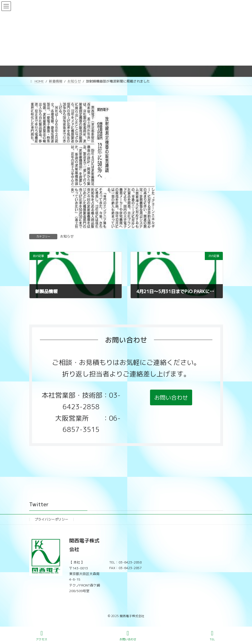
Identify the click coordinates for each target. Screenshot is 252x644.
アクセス (42, 636)
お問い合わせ (128, 636)
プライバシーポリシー (51, 519)
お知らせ (67, 236)
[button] (171, 397)
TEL (212, 636)
